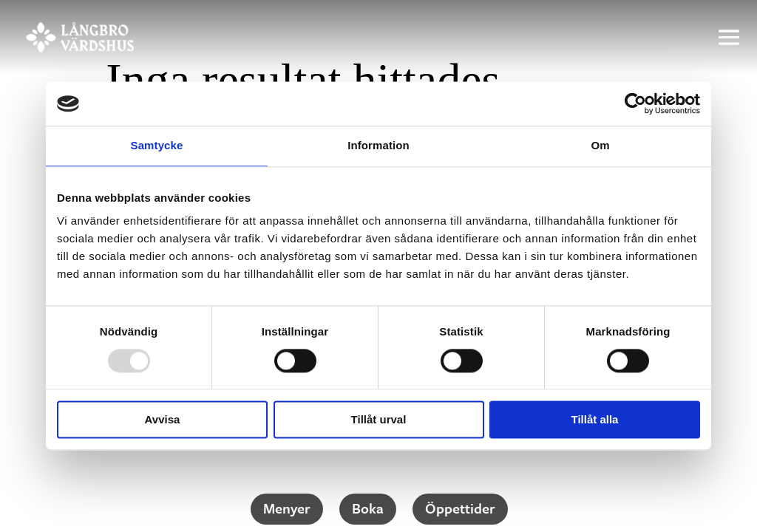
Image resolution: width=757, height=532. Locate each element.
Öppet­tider (460, 508)
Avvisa (163, 420)
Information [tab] (378, 145)
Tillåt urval (379, 420)
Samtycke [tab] (157, 145)
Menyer (287, 508)
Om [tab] (600, 145)
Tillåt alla (595, 420)
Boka (368, 508)
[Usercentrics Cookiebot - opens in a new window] (635, 103)
